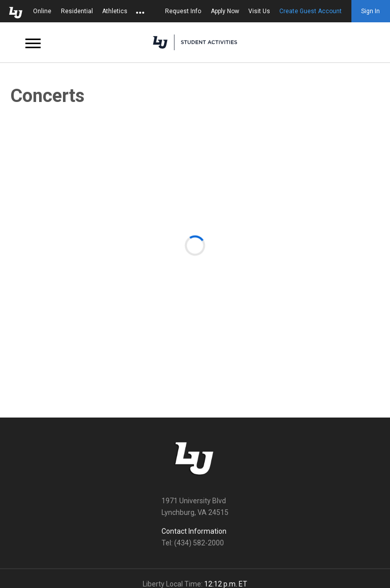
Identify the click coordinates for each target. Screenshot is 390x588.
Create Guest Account (311, 11)
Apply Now (225, 11)
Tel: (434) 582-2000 (193, 543)
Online (42, 11)
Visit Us (259, 11)
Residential (77, 11)
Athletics (115, 11)
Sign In (370, 11)
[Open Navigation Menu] (33, 43)
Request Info (183, 11)
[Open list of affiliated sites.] (140, 11)
